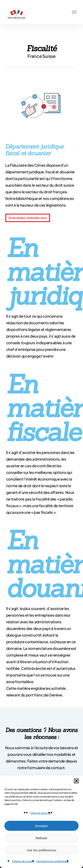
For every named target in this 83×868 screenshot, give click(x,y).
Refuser (41, 838)
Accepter (41, 826)
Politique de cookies (23, 861)
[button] (76, 781)
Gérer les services (40, 813)
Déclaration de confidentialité (53, 861)
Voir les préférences (41, 850)
